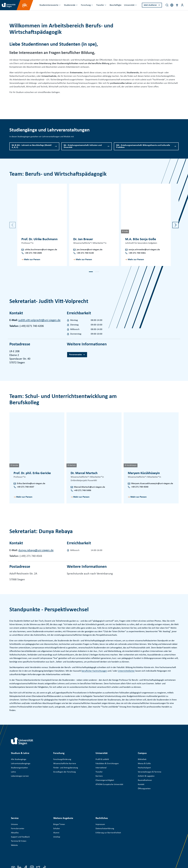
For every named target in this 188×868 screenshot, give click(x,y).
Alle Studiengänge (19, 759)
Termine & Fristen (19, 824)
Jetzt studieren (150, 5)
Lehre (13, 772)
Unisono (14, 807)
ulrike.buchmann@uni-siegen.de (41, 250)
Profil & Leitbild (102, 759)
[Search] (167, 5)
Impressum (100, 807)
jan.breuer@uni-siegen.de (89, 250)
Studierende (70, 5)
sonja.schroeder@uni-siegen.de (144, 250)
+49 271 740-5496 (83, 490)
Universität (129, 5)
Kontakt (141, 784)
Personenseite (75, 355)
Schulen (57, 811)
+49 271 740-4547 (26, 487)
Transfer (100, 5)
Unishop (57, 820)
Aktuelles (15, 816)
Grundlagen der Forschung (64, 772)
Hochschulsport (144, 768)
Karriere (99, 776)
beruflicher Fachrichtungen (94, 671)
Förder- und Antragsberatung (66, 768)
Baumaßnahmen (145, 780)
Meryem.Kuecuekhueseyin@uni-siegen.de (152, 484)
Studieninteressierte (49, 5)
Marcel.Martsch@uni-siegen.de (89, 487)
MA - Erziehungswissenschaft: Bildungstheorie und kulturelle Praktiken (143, 146)
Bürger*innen (59, 807)
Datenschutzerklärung (105, 811)
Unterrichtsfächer (126, 671)
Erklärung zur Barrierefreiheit (108, 816)
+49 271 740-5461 (137, 253)
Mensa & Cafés (144, 764)
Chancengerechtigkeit (105, 780)
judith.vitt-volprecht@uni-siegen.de (39, 320)
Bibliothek (142, 759)
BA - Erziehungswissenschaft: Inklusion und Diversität (83, 146)
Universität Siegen (27, 849)
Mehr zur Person (32, 260)
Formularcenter (18, 811)
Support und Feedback (20, 820)
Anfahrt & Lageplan (146, 776)
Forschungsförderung (62, 759)
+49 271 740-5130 (85, 253)
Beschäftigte (116, 5)
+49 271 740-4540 (140, 487)
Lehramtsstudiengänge (21, 764)
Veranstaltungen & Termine (150, 772)
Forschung (86, 5)
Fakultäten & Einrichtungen (107, 764)
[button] (177, 5)
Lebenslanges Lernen (20, 776)
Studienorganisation (19, 768)
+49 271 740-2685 (33, 253)
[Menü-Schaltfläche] (182, 5)
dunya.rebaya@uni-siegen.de (36, 550)
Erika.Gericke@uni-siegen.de (31, 484)
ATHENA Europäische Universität (109, 784)
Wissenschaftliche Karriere (65, 764)
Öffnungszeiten (144, 789)
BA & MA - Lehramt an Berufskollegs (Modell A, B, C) (32, 146)
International (101, 768)
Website (14, 828)
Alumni (56, 816)
